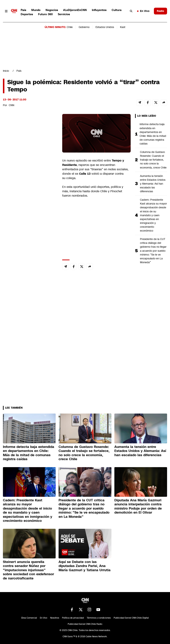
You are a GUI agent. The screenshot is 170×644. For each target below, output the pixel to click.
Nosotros (55, 618)
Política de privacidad (73, 618)
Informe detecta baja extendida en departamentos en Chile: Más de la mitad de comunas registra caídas (153, 134)
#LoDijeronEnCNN (75, 10)
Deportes (27, 14)
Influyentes (99, 10)
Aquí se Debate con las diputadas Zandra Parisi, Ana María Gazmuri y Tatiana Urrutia (85, 566)
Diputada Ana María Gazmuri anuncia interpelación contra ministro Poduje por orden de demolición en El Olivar (138, 506)
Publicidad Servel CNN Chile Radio (85, 624)
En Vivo (143, 11)
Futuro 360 (45, 14)
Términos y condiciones (99, 618)
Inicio (6, 71)
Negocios (52, 10)
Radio (160, 11)
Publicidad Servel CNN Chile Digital (131, 618)
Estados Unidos (105, 27)
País (23, 10)
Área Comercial (29, 618)
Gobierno (84, 27)
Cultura (117, 10)
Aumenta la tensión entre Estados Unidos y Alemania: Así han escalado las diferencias (153, 184)
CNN (12, 105)
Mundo (36, 10)
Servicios (64, 14)
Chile (70, 27)
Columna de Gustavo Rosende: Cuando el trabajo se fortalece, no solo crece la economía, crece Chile (153, 160)
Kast (123, 27)
